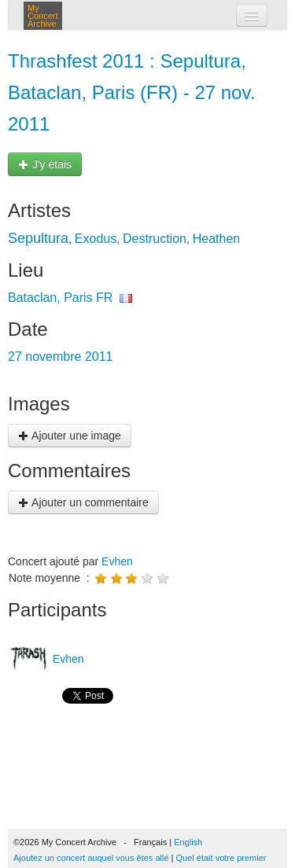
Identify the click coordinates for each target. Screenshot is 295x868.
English (188, 842)
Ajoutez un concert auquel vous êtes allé (91, 858)
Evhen (117, 561)
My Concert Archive (43, 16)
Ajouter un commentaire (83, 502)
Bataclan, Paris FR (60, 298)
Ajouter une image (70, 436)
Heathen (217, 239)
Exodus (96, 239)
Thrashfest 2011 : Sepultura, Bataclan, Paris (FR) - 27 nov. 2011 (131, 92)
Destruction (155, 239)
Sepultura (38, 238)
